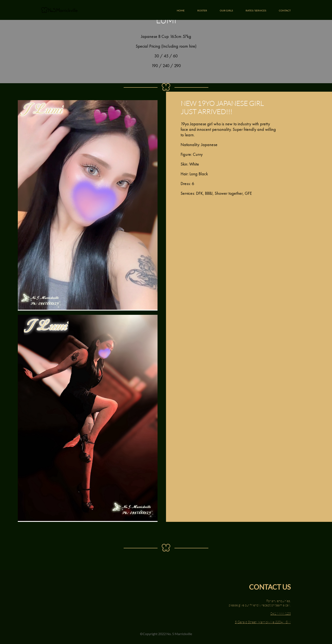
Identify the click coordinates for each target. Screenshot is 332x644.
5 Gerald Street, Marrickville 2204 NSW (263, 622)
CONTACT (285, 10)
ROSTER (202, 10)
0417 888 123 (281, 614)
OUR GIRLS (226, 10)
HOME (181, 10)
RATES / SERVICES (256, 10)
